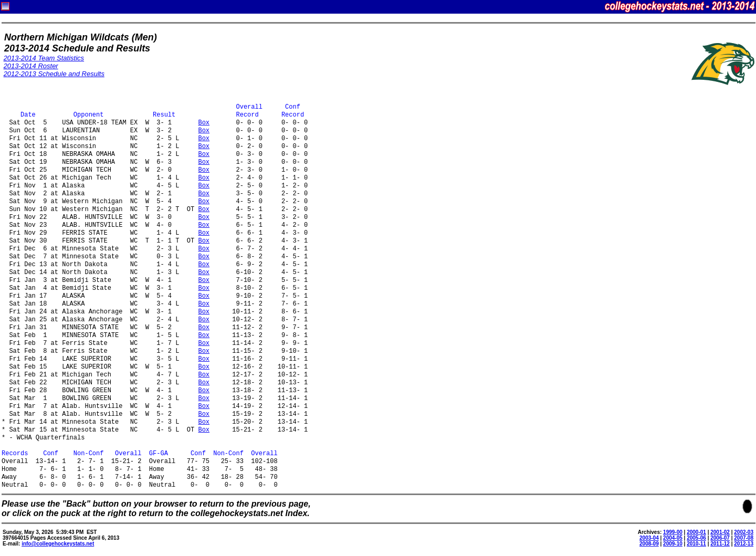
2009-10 (673, 544)
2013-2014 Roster (31, 66)
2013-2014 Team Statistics (44, 58)
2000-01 (696, 532)
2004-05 (673, 538)
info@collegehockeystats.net (58, 544)
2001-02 (720, 532)
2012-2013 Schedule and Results (54, 74)
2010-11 (696, 544)
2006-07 (720, 538)
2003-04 (649, 538)
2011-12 (720, 544)
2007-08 (744, 538)
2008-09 (649, 544)
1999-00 (673, 532)
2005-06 (696, 538)
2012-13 (744, 544)
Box (204, 123)
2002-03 (744, 532)
